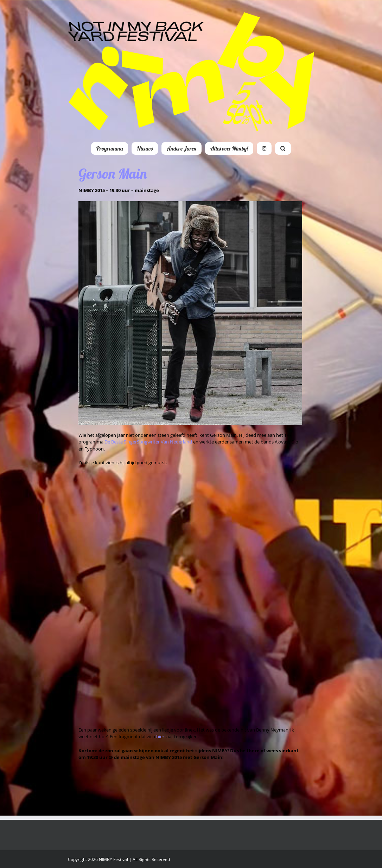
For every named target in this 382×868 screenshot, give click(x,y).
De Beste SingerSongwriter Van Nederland (148, 442)
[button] (283, 148)
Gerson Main (113, 173)
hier (160, 736)
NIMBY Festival (113, 859)
